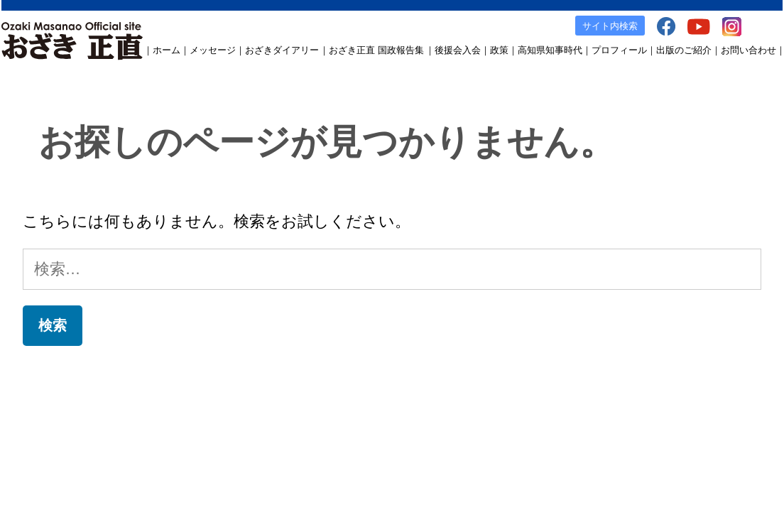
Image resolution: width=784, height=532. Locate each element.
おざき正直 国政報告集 (376, 50)
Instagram (690, 420)
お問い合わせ (748, 50)
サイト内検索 (610, 26)
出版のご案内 (540, 420)
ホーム (167, 50)
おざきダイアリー (282, 50)
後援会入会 (458, 50)
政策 (499, 50)
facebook (595, 420)
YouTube (642, 420)
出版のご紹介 (684, 50)
